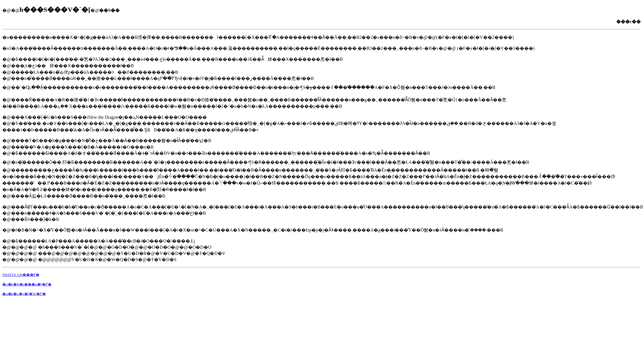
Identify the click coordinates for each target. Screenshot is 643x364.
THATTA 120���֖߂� (21, 275)
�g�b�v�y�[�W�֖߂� (24, 294)
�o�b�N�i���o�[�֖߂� (27, 284)
